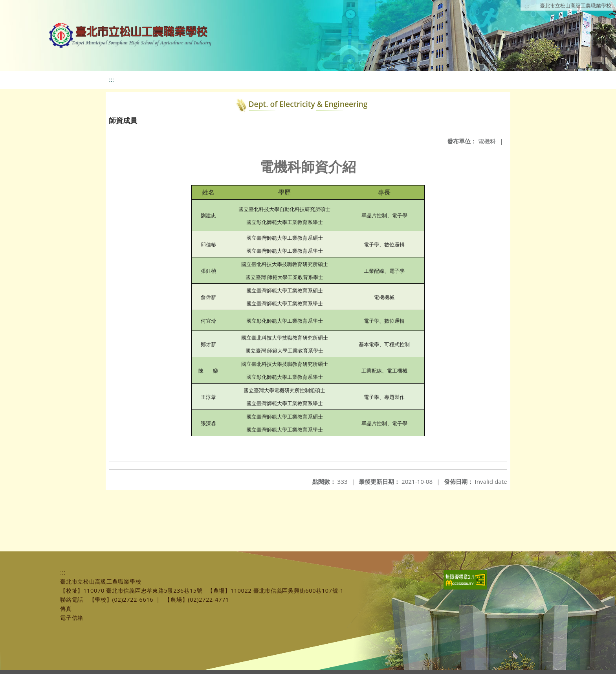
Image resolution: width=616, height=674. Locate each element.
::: (527, 6)
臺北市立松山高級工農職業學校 (576, 6)
